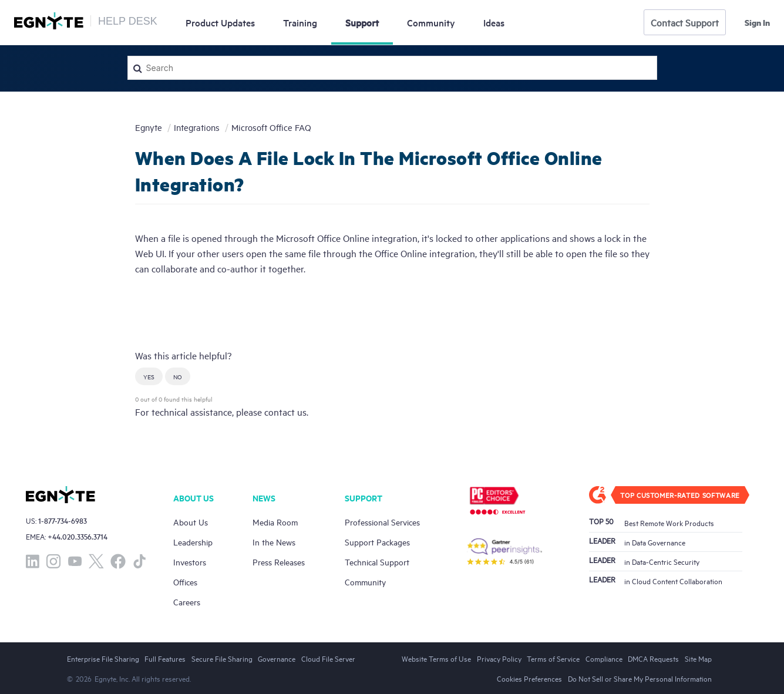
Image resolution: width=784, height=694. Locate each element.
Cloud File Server (328, 658)
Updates (220, 22)
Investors (190, 562)
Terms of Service (553, 658)
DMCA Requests (653, 658)
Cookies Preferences (529, 678)
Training (300, 22)
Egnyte (149, 127)
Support (362, 22)
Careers (187, 602)
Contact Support (685, 22)
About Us (191, 522)
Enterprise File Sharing (103, 658)
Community (431, 22)
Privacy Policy (499, 658)
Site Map (698, 658)
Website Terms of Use (436, 658)
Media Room (275, 522)
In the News (274, 542)
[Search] (392, 68)
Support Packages (377, 542)
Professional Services (382, 522)
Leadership (193, 542)
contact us (285, 412)
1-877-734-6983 (63, 520)
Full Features (165, 658)
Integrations (197, 127)
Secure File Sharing (222, 658)
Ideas (494, 22)
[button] (149, 376)
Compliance (604, 658)
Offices (185, 582)
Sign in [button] (757, 22)
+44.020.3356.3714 (78, 536)
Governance (277, 658)
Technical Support (377, 562)
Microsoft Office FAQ (271, 127)
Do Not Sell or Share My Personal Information (640, 678)
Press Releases (279, 562)
